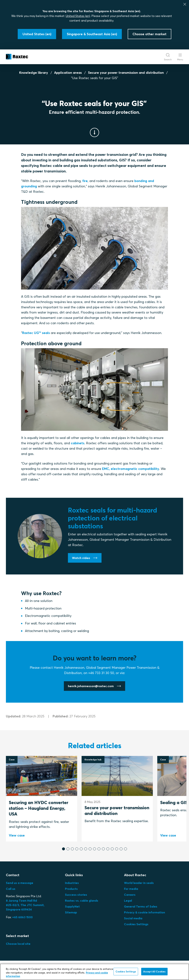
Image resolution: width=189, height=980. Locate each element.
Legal (128, 901)
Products (71, 889)
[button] (63, 849)
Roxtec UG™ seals (36, 333)
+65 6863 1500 (22, 917)
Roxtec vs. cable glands (82, 901)
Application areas (68, 73)
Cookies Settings (136, 924)
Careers (130, 895)
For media (131, 889)
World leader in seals (139, 883)
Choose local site (18, 944)
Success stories (76, 895)
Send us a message (20, 883)
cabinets (78, 443)
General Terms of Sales (141, 906)
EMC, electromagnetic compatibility (131, 469)
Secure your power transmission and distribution (126, 73)
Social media (133, 918)
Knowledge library (34, 73)
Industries (72, 883)
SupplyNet (72, 906)
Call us (11, 889)
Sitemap (71, 912)
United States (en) (78, 16)
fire (85, 181)
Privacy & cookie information (145, 912)
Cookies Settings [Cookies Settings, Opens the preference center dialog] (126, 972)
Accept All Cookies (154, 972)
